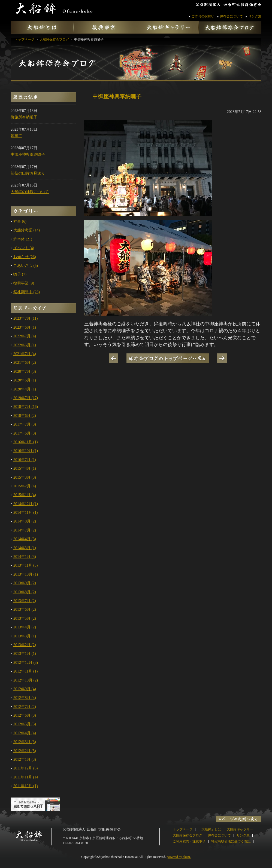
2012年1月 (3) (25, 760)
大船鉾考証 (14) (27, 230)
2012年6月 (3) (25, 715)
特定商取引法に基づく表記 (231, 841)
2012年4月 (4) (25, 733)
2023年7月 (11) (25, 318)
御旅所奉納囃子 (24, 117)
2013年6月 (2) (25, 609)
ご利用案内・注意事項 (189, 841)
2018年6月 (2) (25, 416)
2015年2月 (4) (25, 486)
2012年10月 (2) (26, 680)
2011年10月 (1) (25, 786)
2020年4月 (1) (25, 389)
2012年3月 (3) (25, 742)
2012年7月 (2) (25, 707)
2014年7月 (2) (25, 530)
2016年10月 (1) (26, 451)
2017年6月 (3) (25, 433)
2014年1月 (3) (25, 557)
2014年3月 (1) (25, 548)
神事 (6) (20, 221)
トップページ (183, 829)
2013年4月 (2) (25, 627)
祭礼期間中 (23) (27, 292)
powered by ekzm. (179, 857)
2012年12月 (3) (26, 663)
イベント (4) (24, 248)
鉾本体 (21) (23, 239)
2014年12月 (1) (26, 504)
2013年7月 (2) (25, 601)
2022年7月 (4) (25, 336)
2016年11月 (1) (25, 442)
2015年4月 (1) (25, 468)
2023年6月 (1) (25, 327)
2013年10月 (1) (26, 574)
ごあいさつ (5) (26, 266)
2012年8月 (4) (25, 698)
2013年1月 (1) (25, 654)
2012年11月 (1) (25, 671)
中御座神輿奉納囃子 (28, 155)
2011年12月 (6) (25, 768)
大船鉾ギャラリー (240, 829)
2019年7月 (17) (26, 398)
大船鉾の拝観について (30, 192)
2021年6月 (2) (25, 363)
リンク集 (255, 16)
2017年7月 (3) (25, 424)
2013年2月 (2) (25, 645)
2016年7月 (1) (25, 460)
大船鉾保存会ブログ (136, 56)
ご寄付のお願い (203, 16)
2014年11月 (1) (25, 513)
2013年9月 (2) (25, 583)
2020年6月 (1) (25, 380)
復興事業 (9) (24, 283)
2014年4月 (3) (25, 539)
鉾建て (16, 136)
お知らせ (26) (25, 257)
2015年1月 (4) (25, 495)
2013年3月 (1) (25, 636)
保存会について (231, 16)
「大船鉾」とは (210, 829)
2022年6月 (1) (25, 345)
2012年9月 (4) (25, 689)
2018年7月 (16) (26, 407)
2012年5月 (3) (25, 724)
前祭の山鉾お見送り (28, 173)
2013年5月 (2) (25, 618)
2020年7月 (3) (25, 372)
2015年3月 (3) (25, 477)
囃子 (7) (20, 274)
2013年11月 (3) (25, 565)
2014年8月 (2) (25, 521)
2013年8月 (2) (25, 592)
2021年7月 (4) (25, 354)
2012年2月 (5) (25, 751)
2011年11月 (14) (26, 777)
